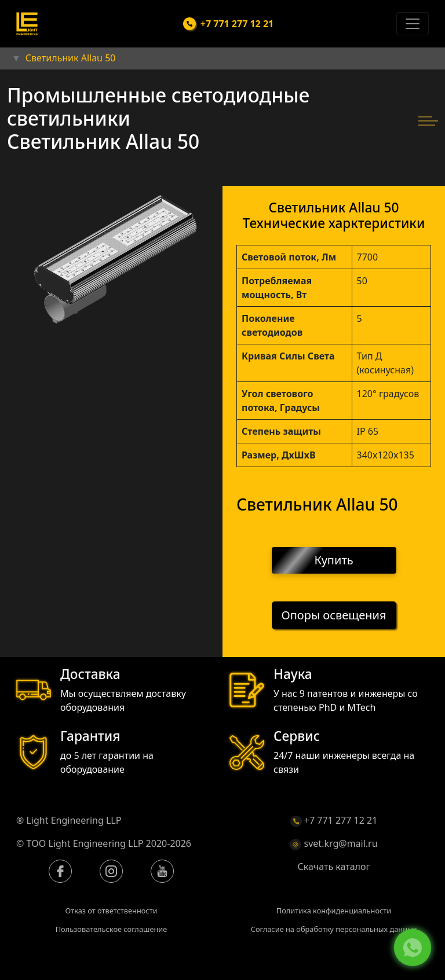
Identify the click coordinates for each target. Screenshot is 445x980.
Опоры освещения (334, 615)
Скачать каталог (334, 867)
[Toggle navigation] (413, 24)
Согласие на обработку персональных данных (334, 929)
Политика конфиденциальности (334, 911)
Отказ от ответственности (111, 911)
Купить (334, 560)
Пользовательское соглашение (112, 929)
